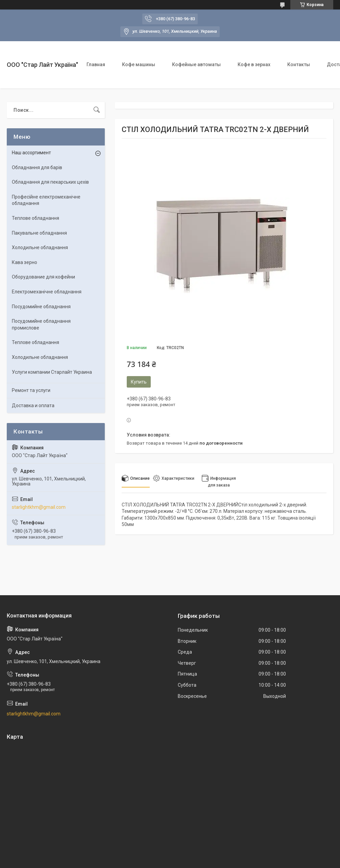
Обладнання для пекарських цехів (50, 182)
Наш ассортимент (31, 153)
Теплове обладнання (35, 218)
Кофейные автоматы (196, 64)
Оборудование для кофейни (43, 277)
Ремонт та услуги (31, 390)
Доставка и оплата (33, 405)
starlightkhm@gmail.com (39, 507)
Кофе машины (139, 64)
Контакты (299, 64)
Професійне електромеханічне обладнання (46, 200)
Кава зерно (25, 262)
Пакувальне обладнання (39, 233)
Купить (139, 382)
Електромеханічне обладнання (47, 292)
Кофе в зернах (254, 64)
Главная (96, 64)
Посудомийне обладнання (41, 307)
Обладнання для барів (37, 167)
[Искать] (97, 110)
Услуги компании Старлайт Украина (52, 372)
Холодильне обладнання (40, 247)
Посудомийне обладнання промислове (41, 324)
